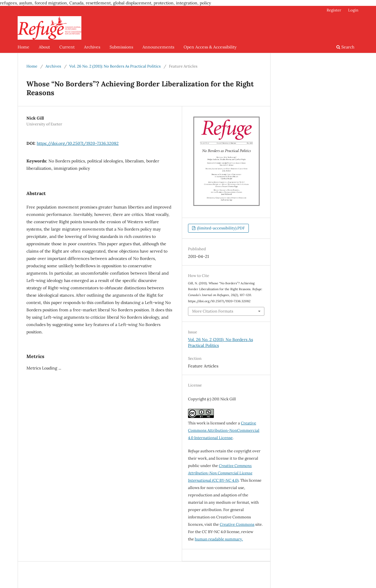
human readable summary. (219, 539)
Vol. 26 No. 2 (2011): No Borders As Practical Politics (115, 66)
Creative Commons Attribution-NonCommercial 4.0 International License (224, 430)
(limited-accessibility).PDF (220, 228)
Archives (92, 47)
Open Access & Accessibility (210, 47)
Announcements (158, 47)
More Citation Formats (213, 311)
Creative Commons (237, 524)
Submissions (121, 47)
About (44, 47)
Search (345, 47)
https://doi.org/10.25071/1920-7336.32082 (78, 143)
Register (334, 10)
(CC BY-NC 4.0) (220, 473)
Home (23, 47)
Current (67, 47)
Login (353, 10)
